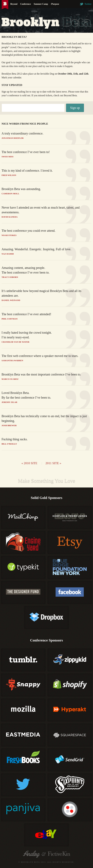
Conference (26, 4)
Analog (31, 854)
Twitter (85, 4)
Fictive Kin (59, 854)
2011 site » (53, 463)
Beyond (14, 4)
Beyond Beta (70, 95)
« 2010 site (29, 463)
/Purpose (55, 4)
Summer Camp (41, 4)
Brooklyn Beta (5, 5)
